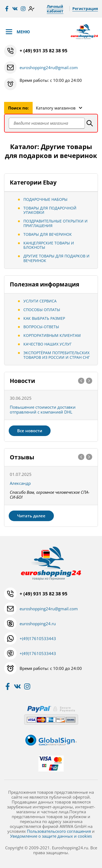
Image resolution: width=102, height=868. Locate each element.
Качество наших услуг (47, 344)
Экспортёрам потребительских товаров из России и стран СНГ (57, 355)
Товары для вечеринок (48, 234)
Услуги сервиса (40, 301)
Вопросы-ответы (41, 327)
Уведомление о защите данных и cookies (51, 836)
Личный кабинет (55, 9)
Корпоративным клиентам (52, 335)
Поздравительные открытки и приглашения (55, 223)
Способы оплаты (42, 310)
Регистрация (85, 9)
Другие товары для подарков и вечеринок (56, 258)
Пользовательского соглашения (59, 831)
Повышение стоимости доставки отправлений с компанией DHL (43, 409)
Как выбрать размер (44, 318)
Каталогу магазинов (56, 108)
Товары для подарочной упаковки (50, 210)
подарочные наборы (45, 199)
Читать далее (31, 516)
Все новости (30, 431)
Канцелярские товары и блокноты (49, 245)
